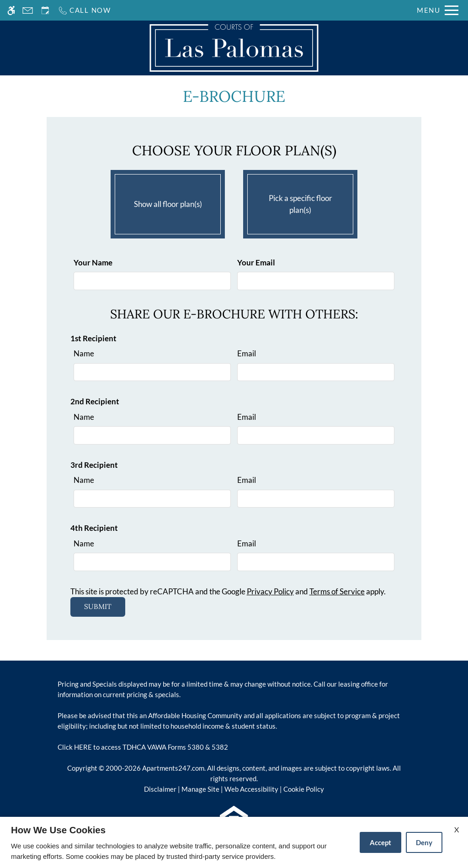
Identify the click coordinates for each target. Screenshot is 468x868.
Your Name (93, 262)
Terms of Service (337, 591)
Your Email (256, 262)
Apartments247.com (173, 768)
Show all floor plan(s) (168, 202)
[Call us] (84, 10)
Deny (424, 842)
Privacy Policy (270, 591)
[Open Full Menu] (438, 10)
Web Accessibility (251, 789)
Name (84, 353)
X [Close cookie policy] (457, 829)
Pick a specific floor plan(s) (300, 202)
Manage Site (200, 789)
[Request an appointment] (45, 10)
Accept (380, 842)
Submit (98, 606)
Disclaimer (160, 789)
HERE (83, 747)
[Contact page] (28, 10)
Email (247, 353)
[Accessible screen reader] (11, 10)
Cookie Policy (304, 789)
